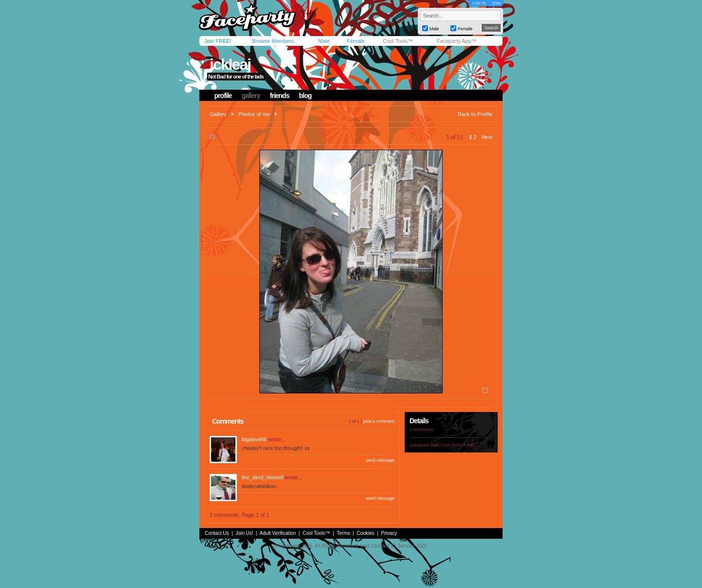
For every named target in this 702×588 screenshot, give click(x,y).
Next (487, 137)
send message (380, 460)
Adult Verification (278, 533)
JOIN (496, 3)
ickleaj (230, 64)
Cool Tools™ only (458, 445)
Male (324, 41)
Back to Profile (475, 114)
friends (280, 96)
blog (305, 96)
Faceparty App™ (457, 41)
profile (223, 96)
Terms (343, 533)
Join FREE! (218, 41)
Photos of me (254, 114)
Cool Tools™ (398, 41)
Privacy (389, 533)
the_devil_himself (263, 477)
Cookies (366, 533)
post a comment (379, 421)
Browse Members (273, 41)
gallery (251, 96)
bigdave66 (254, 439)
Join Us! (244, 533)
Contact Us (217, 533)
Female (356, 41)
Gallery (218, 114)
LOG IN (479, 3)
